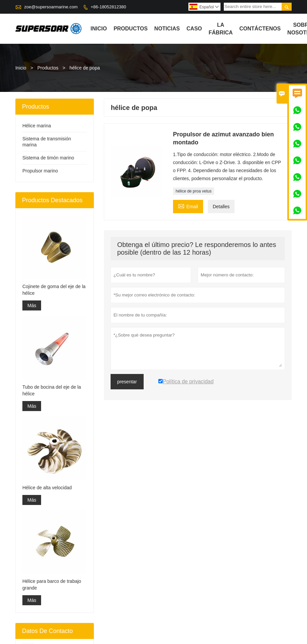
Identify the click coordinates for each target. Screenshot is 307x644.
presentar (127, 382)
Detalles (221, 207)
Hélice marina (37, 126)
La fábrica (221, 29)
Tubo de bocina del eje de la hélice (52, 390)
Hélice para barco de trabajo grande (52, 585)
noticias (167, 29)
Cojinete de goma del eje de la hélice (54, 290)
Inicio (99, 29)
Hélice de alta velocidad (47, 488)
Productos (131, 29)
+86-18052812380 (109, 7)
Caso (194, 29)
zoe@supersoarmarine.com (51, 7)
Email (188, 206)
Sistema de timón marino (48, 158)
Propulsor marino (40, 171)
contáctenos (260, 29)
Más (32, 305)
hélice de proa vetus (194, 191)
